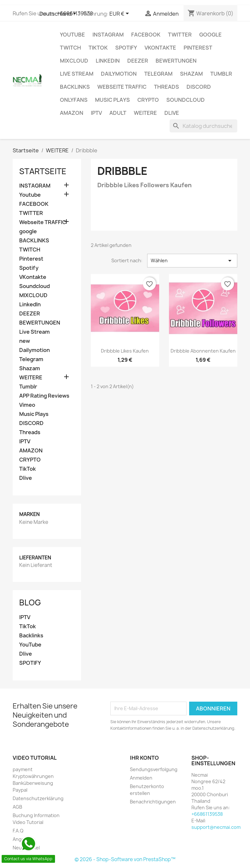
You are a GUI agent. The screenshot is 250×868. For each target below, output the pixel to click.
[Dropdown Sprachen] (59, 14)
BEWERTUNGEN (176, 61)
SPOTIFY (30, 663)
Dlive (172, 113)
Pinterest (198, 48)
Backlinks (31, 636)
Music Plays (112, 100)
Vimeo (27, 405)
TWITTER (180, 35)
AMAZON (72, 113)
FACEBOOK (146, 35)
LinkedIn (108, 61)
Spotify (126, 48)
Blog (30, 602)
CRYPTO (148, 100)
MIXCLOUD (74, 61)
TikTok (98, 48)
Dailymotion (119, 74)
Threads (167, 87)
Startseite (43, 171)
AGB (17, 807)
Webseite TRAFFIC (122, 87)
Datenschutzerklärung (38, 798)
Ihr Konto (144, 758)
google (210, 35)
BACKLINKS (75, 87)
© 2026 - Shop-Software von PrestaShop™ (125, 859)
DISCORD (199, 87)
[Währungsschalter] (120, 14)
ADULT (118, 113)
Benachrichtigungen (153, 802)
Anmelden (141, 778)
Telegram (158, 74)
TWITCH (70, 48)
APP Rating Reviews (44, 396)
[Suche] (203, 126)
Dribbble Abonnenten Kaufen (203, 351)
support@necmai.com (216, 827)
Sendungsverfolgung (154, 769)
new (25, 341)
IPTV (96, 113)
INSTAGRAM (108, 35)
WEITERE (145, 113)
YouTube (30, 645)
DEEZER (138, 61)
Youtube (72, 35)
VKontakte (160, 48)
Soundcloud (186, 100)
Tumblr (221, 74)
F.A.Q (18, 831)
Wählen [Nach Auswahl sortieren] (192, 261)
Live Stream (77, 74)
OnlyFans (74, 100)
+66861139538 (207, 814)
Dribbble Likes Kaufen (125, 351)
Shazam (191, 74)
